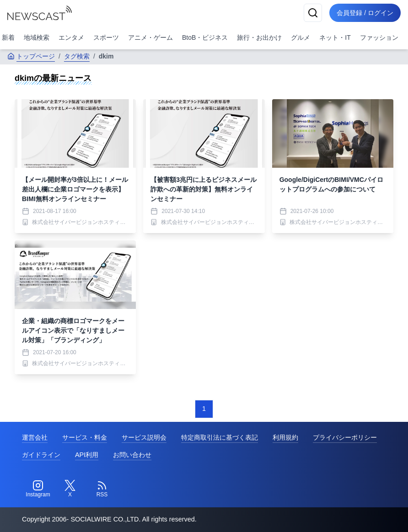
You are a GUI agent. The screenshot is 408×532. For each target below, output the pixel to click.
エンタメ (71, 37)
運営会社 (35, 437)
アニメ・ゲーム (150, 37)
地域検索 (37, 37)
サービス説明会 (144, 437)
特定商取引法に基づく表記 (220, 437)
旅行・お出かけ (259, 37)
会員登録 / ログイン (365, 13)
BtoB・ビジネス (205, 37)
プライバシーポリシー (345, 437)
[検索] (313, 13)
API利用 (87, 455)
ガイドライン (41, 455)
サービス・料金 (85, 437)
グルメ (301, 37)
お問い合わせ (132, 455)
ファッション (379, 37)
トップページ (31, 56)
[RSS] (102, 489)
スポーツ (106, 37)
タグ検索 (77, 56)
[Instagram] (38, 489)
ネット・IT (335, 37)
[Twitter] (70, 489)
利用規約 (285, 437)
